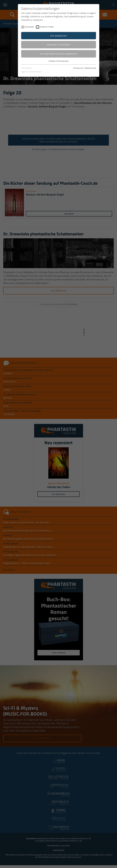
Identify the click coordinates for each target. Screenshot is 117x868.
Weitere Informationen (59, 61)
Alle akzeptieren (59, 36)
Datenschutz (90, 68)
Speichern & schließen (59, 45)
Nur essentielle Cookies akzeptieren (58, 54)
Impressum (78, 68)
